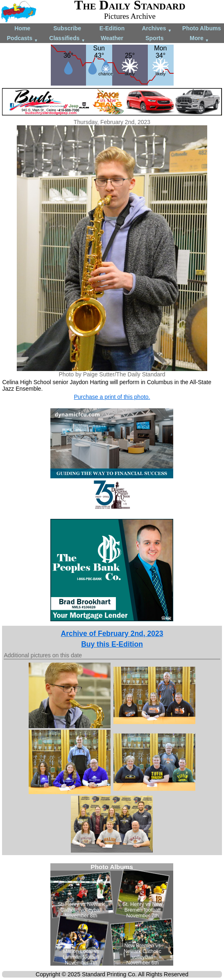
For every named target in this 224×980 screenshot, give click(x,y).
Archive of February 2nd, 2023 (112, 634)
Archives (157, 29)
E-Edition (112, 28)
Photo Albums (201, 28)
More (199, 39)
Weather (112, 38)
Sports (154, 38)
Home (22, 28)
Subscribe (67, 28)
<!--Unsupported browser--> (112, 914)
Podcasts (23, 39)
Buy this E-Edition (112, 644)
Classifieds (67, 39)
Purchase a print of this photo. (112, 397)
